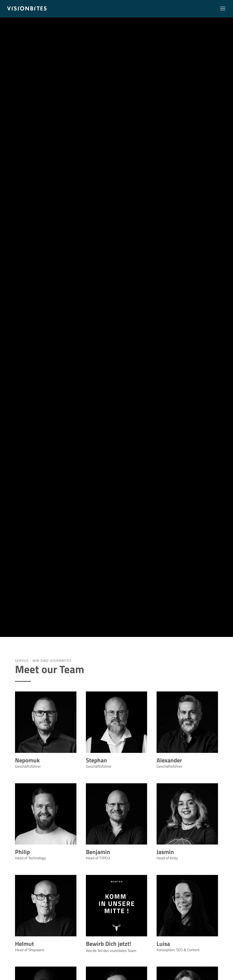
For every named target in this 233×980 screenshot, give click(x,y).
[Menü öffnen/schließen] (223, 8)
